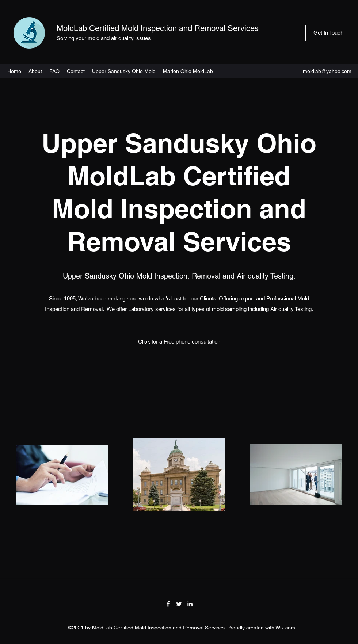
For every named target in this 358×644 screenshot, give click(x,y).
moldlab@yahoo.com (327, 71)
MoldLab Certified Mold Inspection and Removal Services (158, 28)
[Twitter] (179, 604)
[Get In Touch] (328, 33)
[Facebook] (168, 604)
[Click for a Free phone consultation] (179, 342)
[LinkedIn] (190, 604)
